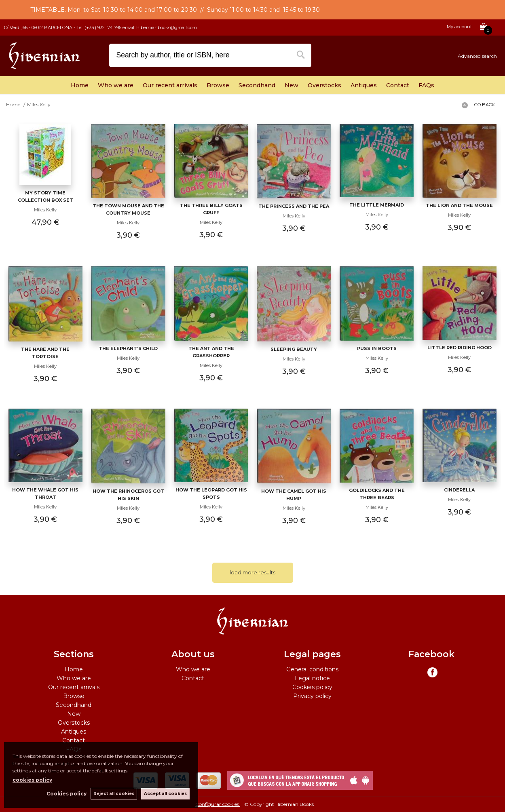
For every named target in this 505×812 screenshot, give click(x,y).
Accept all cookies (165, 794)
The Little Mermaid (377, 205)
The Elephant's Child (128, 348)
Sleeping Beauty (294, 349)
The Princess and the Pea (294, 206)
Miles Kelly (45, 210)
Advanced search (477, 56)
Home (80, 85)
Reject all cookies (114, 794)
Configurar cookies (218, 804)
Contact (398, 85)
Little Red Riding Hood (460, 348)
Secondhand (257, 85)
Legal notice (312, 678)
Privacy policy (312, 696)
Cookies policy (312, 687)
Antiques (364, 85)
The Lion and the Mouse (459, 205)
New (292, 85)
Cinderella (459, 490)
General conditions (312, 669)
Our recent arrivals (170, 85)
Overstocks (324, 85)
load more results (252, 572)
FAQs (426, 85)
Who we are (116, 85)
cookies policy (32, 780)
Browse (218, 85)
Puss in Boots (377, 348)
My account (459, 27)
